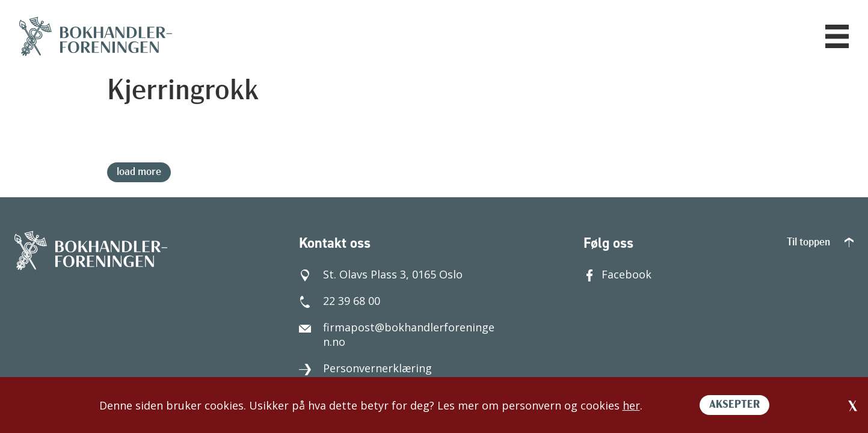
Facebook (617, 274)
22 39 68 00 (340, 301)
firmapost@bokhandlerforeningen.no (397, 334)
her (631, 405)
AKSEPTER (734, 405)
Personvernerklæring (365, 368)
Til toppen (820, 243)
